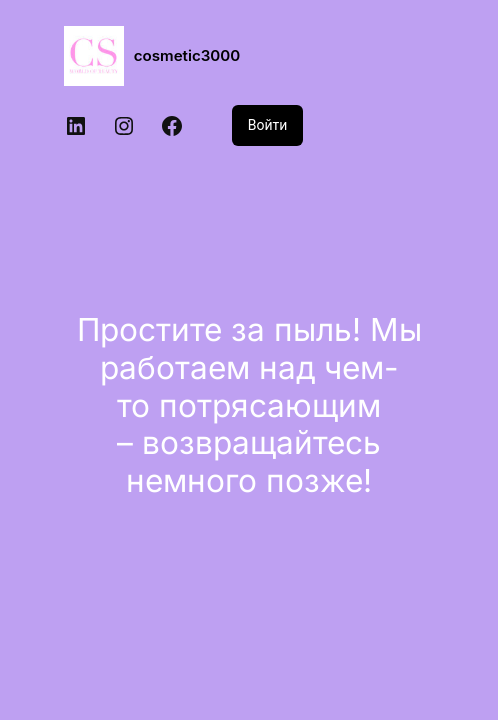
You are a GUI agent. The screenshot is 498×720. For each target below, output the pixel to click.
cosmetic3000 (187, 55)
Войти (268, 125)
